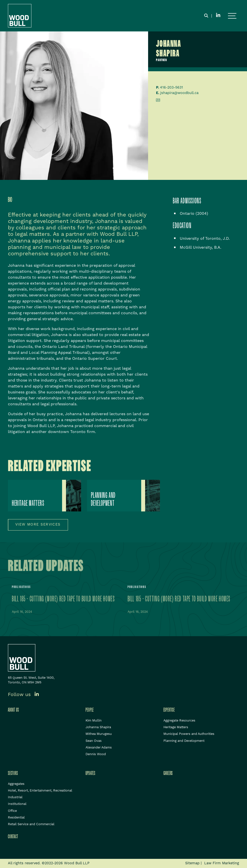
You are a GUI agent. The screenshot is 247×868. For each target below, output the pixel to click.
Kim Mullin (94, 721)
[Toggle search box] (206, 16)
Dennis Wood (96, 754)
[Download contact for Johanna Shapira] (158, 101)
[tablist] (79, 313)
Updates (90, 773)
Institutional (17, 804)
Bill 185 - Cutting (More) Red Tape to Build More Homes (63, 600)
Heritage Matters (176, 727)
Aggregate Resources (179, 721)
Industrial (15, 797)
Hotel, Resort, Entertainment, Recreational (40, 791)
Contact (13, 837)
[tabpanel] (79, 323)
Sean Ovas (94, 741)
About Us (13, 710)
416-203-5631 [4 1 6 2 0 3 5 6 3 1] (171, 88)
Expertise (169, 710)
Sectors (13, 773)
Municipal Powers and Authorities (189, 734)
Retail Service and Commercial (31, 824)
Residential (16, 818)
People (90, 710)
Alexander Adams (99, 747)
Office (12, 811)
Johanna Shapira (98, 727)
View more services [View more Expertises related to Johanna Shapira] (38, 525)
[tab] (14, 200)
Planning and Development (184, 741)
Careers (168, 773)
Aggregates (16, 784)
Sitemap (192, 863)
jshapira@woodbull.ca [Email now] (179, 93)
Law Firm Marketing (222, 863)
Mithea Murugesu (99, 734)
